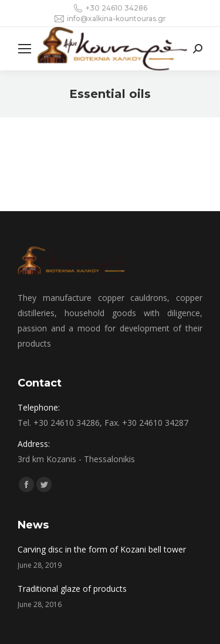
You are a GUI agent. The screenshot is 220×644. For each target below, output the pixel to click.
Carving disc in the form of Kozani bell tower (102, 549)
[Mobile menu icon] (25, 49)
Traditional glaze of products (72, 589)
